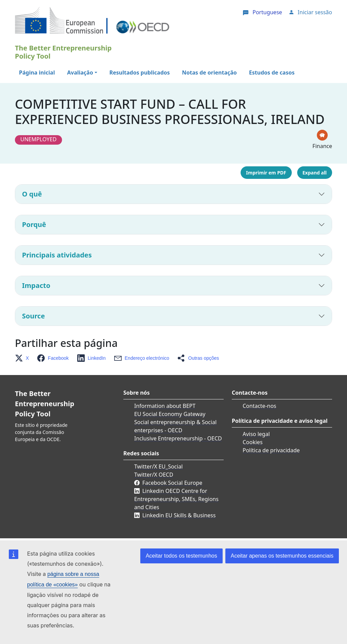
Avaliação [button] (80, 72)
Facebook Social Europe (172, 483)
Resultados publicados (140, 72)
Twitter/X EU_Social (158, 466)
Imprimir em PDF (266, 173)
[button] (24, 358)
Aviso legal (256, 434)
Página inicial (37, 72)
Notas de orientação (209, 72)
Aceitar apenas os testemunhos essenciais (282, 556)
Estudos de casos (272, 72)
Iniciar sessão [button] (315, 12)
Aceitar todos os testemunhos (181, 556)
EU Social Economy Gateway (170, 414)
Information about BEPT (165, 406)
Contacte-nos (259, 406)
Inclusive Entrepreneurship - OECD (178, 438)
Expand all (315, 173)
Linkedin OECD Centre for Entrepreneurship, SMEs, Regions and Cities (176, 499)
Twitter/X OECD (154, 475)
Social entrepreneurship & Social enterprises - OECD (175, 426)
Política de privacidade (271, 450)
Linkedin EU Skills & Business (179, 515)
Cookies (253, 442)
